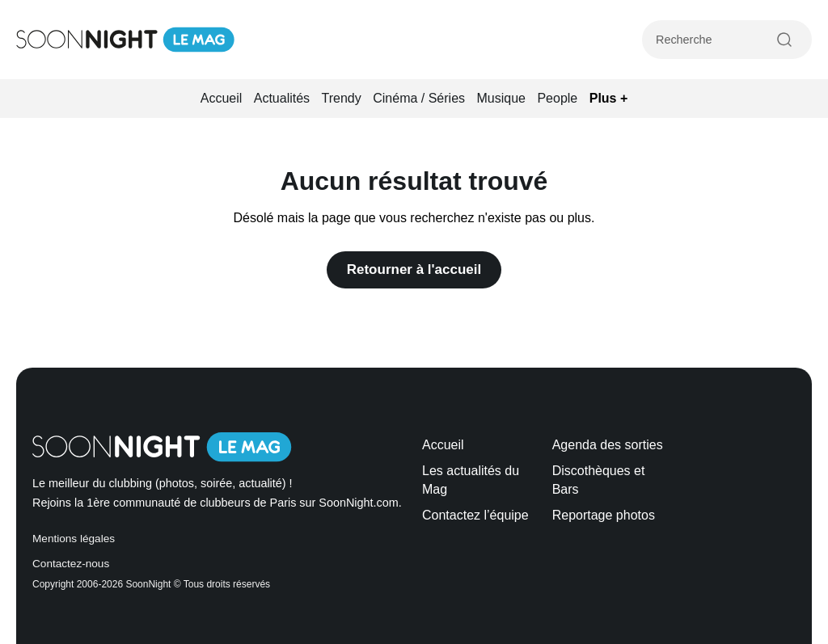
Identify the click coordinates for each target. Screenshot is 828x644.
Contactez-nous (71, 564)
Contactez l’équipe (475, 515)
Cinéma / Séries (419, 98)
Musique (501, 98)
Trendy (342, 98)
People (557, 98)
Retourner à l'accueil (414, 269)
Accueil (222, 98)
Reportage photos (604, 515)
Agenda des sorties (608, 445)
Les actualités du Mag (471, 480)
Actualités (282, 98)
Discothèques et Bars (599, 480)
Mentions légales (74, 539)
